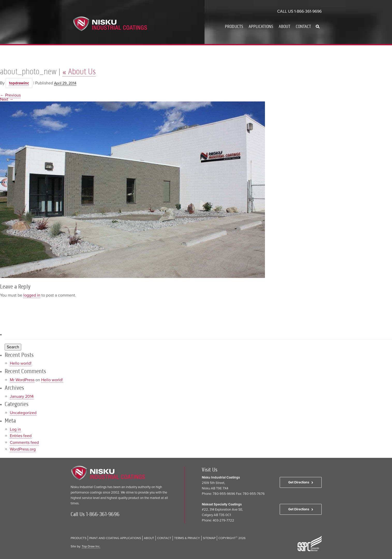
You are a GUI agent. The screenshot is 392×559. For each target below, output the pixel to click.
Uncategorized (23, 413)
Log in (15, 429)
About (284, 26)
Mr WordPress (22, 380)
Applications (261, 26)
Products (234, 26)
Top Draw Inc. (91, 546)
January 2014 (22, 396)
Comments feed (24, 443)
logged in (32, 295)
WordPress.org (23, 449)
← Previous (10, 95)
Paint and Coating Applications (115, 538)
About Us (79, 71)
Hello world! (21, 363)
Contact (303, 26)
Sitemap (209, 538)
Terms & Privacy (187, 538)
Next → (7, 99)
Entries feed (21, 436)
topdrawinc (19, 83)
